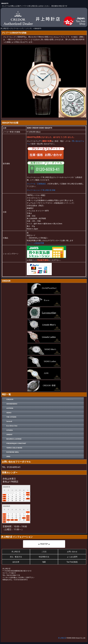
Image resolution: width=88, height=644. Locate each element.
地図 (44, 562)
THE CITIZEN (11, 417)
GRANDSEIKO (12, 404)
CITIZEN (10, 430)
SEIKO (9, 413)
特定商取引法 (44, 557)
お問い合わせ (72, 552)
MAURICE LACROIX (14, 439)
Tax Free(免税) (72, 562)
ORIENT (9, 435)
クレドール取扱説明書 (35, 243)
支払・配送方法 (16, 557)
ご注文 (44, 552)
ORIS (8, 457)
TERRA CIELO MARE (14, 448)
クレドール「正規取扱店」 (37, 184)
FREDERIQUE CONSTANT (16, 443)
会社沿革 (16, 562)
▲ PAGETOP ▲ (44, 544)
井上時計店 (16, 552)
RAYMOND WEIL (13, 452)
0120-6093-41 (14, 467)
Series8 (9, 421)
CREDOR (10, 399)
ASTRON (10, 408)
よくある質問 (72, 557)
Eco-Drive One (12, 426)
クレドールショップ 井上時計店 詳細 (41, 190)
